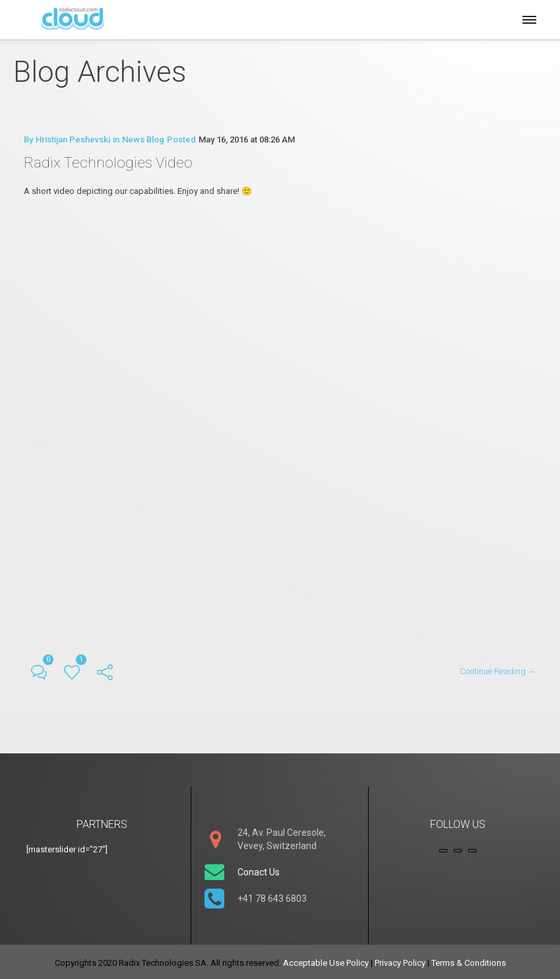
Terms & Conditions (469, 960)
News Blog (143, 140)
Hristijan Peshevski (73, 140)
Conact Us (259, 869)
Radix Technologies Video (110, 162)
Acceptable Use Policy (326, 960)
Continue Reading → (498, 669)
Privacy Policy (400, 960)
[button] (528, 18)
